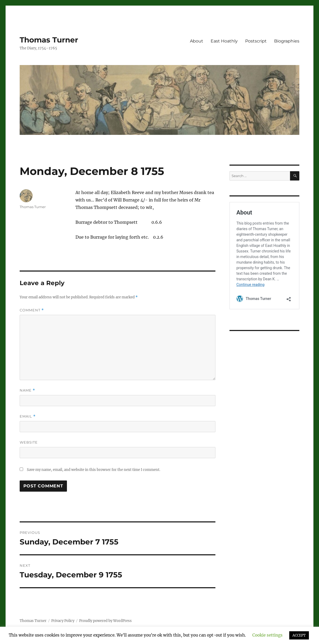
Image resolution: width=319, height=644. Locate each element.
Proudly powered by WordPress (105, 621)
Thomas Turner (49, 40)
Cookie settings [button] (267, 635)
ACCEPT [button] (299, 635)
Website (29, 442)
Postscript (256, 41)
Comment (32, 310)
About (197, 41)
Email (28, 416)
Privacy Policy (63, 621)
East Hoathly (224, 41)
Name (27, 390)
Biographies (287, 41)
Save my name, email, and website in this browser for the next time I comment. (93, 470)
